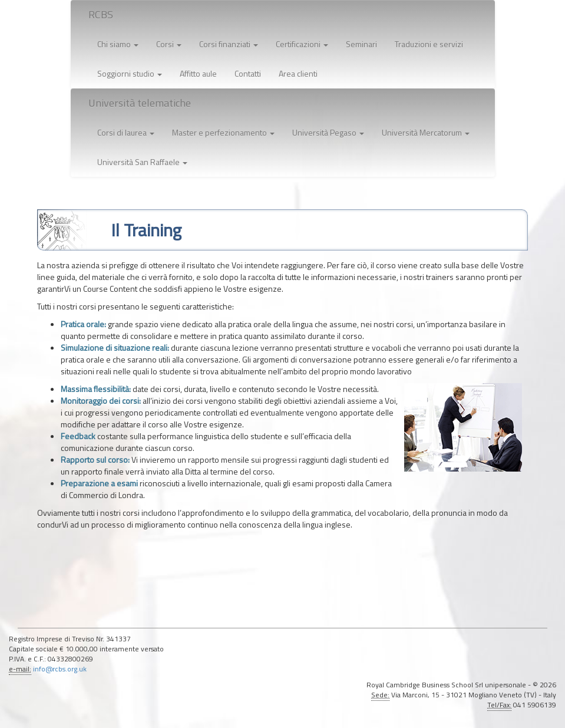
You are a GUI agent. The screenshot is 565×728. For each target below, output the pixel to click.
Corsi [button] (169, 44)
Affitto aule (198, 73)
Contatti (248, 73)
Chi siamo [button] (118, 44)
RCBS (101, 14)
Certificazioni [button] (302, 44)
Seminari (361, 44)
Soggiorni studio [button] (130, 73)
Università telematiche (140, 103)
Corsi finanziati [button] (229, 44)
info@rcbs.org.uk (60, 669)
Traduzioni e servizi (429, 44)
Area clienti (298, 73)
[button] (126, 133)
